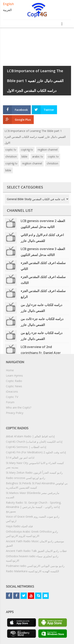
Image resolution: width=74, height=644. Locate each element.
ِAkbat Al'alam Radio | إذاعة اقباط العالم (30, 436)
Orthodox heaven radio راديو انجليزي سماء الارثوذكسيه (32, 558)
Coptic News (14, 386)
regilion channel (48, 150)
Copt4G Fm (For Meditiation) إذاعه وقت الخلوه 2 (36, 452)
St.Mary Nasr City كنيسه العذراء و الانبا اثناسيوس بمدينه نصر (35, 465)
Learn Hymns (14, 376)
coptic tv (11, 150)
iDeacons (12, 392)
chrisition (11, 156)
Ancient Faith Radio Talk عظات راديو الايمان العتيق (36, 551)
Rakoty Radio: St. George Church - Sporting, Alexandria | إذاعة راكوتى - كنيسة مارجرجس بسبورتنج (34, 507)
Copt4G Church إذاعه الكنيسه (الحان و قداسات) (34, 442)
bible (24, 156)
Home (10, 370)
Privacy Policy (15, 413)
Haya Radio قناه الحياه (19, 526)
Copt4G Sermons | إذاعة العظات (26, 447)
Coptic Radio (14, 381)
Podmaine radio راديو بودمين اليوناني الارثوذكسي (35, 566)
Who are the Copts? (19, 407)
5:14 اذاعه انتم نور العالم (20, 458)
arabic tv (38, 156)
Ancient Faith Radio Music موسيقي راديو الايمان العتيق (35, 543)
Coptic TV (12, 397)
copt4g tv (27, 150)
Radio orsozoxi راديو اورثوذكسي (26, 478)
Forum (10, 402)
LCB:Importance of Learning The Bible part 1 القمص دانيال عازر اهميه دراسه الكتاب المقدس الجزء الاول (35, 137)
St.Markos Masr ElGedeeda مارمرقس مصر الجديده (33, 495)
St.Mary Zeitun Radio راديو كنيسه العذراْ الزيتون (34, 473)
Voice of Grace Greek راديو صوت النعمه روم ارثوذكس (33, 519)
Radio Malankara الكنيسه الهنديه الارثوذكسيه (32, 571)
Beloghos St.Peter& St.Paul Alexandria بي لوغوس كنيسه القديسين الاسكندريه (37, 485)
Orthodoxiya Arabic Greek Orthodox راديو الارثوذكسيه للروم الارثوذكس (32, 534)
